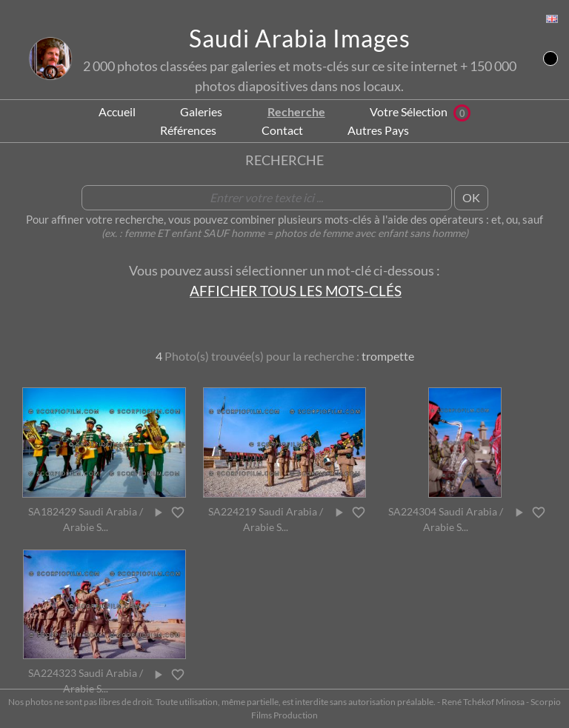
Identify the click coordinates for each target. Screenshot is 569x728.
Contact (282, 130)
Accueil (117, 111)
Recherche (296, 111)
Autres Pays (378, 130)
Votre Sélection (420, 111)
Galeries (201, 111)
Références (188, 130)
